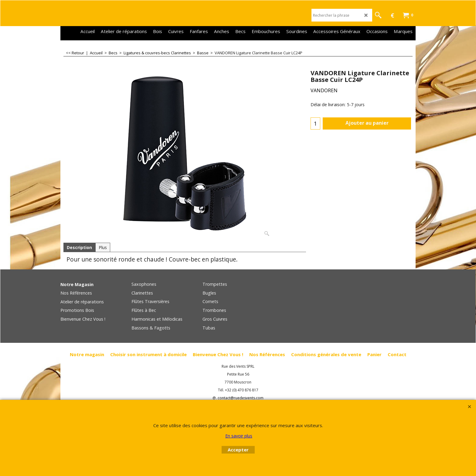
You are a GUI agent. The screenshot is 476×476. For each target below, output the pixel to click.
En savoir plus (239, 436)
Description (79, 247)
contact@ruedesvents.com (241, 398)
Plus (103, 247)
